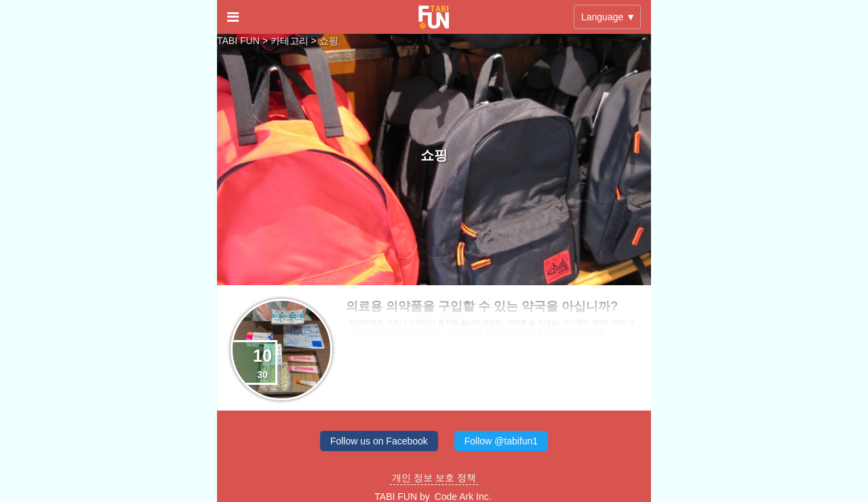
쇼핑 (329, 41)
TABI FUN (238, 41)
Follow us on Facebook (379, 441)
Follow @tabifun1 (501, 441)
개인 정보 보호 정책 (434, 478)
